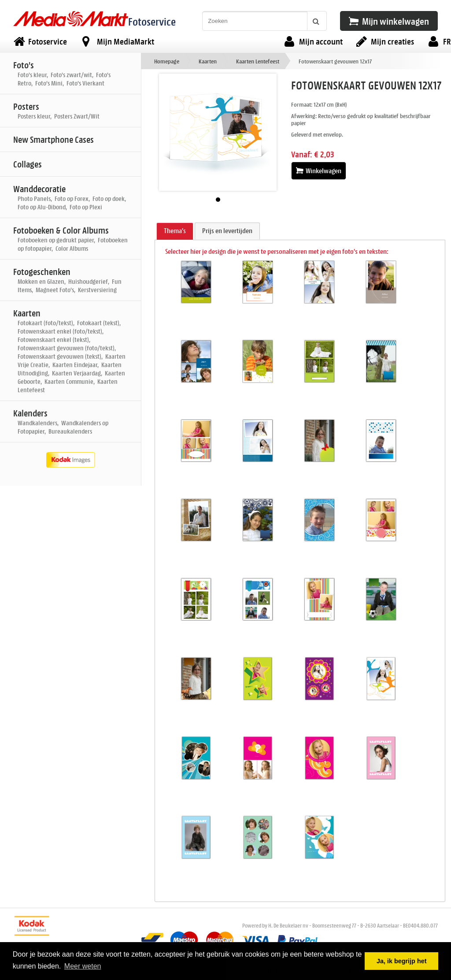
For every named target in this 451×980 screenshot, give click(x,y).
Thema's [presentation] (175, 231)
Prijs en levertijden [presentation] (227, 231)
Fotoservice (152, 21)
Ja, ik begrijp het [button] (402, 961)
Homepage (167, 61)
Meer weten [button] (83, 966)
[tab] (175, 231)
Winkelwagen (319, 171)
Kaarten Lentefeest (258, 61)
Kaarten (208, 61)
